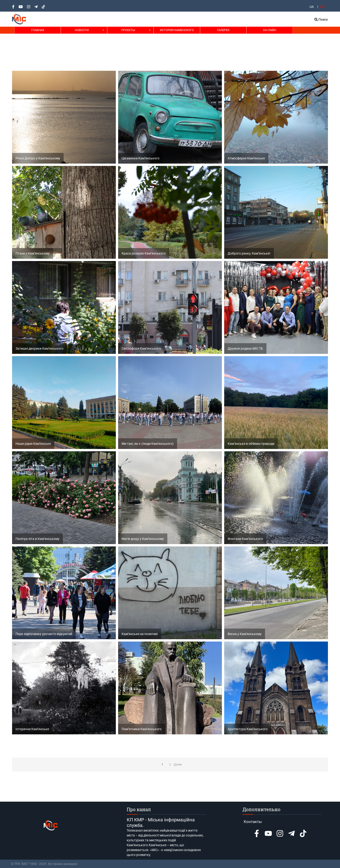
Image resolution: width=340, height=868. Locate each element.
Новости (82, 30)
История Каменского (177, 30)
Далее (178, 765)
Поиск (321, 19)
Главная (38, 30)
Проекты (128, 30)
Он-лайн (270, 30)
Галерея (223, 30)
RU (322, 7)
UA (312, 7)
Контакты (253, 822)
